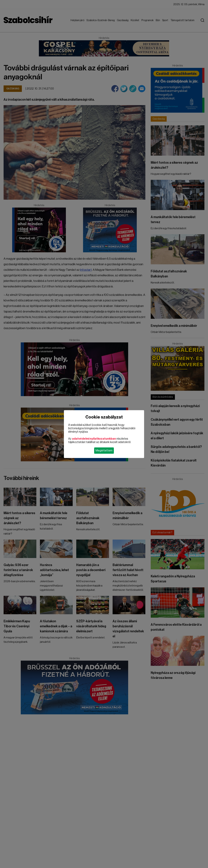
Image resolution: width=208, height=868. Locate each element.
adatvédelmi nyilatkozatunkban (94, 439)
